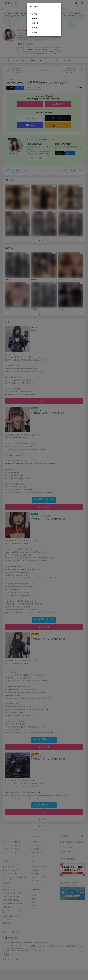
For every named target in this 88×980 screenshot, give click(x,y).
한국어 (34, 32)
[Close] (59, 6)
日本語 (34, 14)
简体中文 (35, 23)
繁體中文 (35, 28)
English (35, 19)
